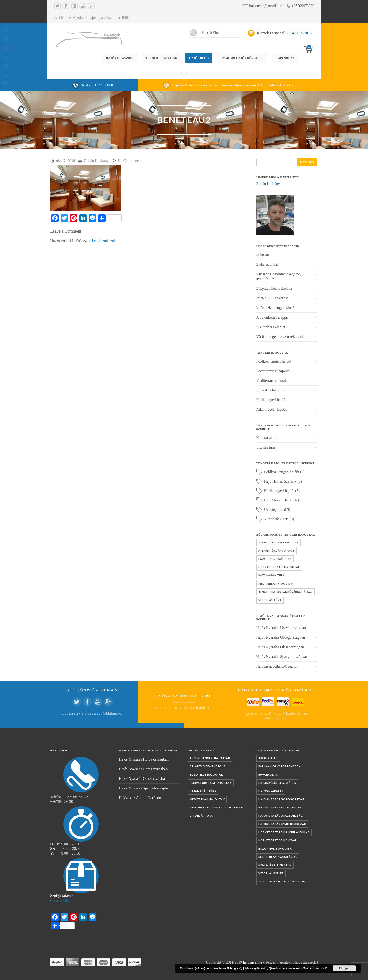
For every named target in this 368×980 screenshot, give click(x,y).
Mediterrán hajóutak (272, 381)
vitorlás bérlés (271, 873)
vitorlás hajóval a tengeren (282, 881)
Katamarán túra (268, 438)
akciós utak (268, 758)
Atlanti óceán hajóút (272, 409)
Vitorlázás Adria (276, 519)
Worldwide (60, 900)
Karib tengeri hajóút (271, 400)
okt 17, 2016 (65, 161)
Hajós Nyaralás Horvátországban (281, 628)
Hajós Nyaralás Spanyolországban (282, 657)
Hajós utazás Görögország (282, 799)
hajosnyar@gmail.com (266, 6)
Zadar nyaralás (267, 264)
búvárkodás (268, 775)
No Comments (129, 161)
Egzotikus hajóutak (271, 390)
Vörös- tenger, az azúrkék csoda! (281, 337)
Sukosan (263, 255)
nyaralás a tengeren (275, 865)
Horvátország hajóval (278, 840)
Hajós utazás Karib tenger (280, 807)
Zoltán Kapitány (96, 161)
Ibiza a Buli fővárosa (275, 849)
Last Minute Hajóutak (281, 500)
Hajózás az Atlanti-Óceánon (277, 666)
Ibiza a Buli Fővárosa (272, 298)
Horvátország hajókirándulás (284, 832)
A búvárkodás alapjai (272, 317)
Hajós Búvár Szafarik (280, 481)
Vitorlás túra (266, 447)
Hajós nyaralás (271, 791)
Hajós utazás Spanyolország (282, 824)
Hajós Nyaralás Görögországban (281, 637)
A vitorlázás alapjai (271, 327)
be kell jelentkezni (101, 241)
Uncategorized (275, 510)
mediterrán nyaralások (278, 857)
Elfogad (344, 968)
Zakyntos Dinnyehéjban (274, 288)
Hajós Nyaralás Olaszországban (280, 647)
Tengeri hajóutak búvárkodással (286, 592)
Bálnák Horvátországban (280, 766)
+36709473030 (303, 6)
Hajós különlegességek (277, 783)
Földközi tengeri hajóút (274, 361)
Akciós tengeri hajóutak (278, 542)
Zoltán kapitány (268, 184)
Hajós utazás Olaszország (281, 816)
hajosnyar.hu (252, 962)
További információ (315, 968)
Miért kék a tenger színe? (275, 308)
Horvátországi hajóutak (274, 371)
